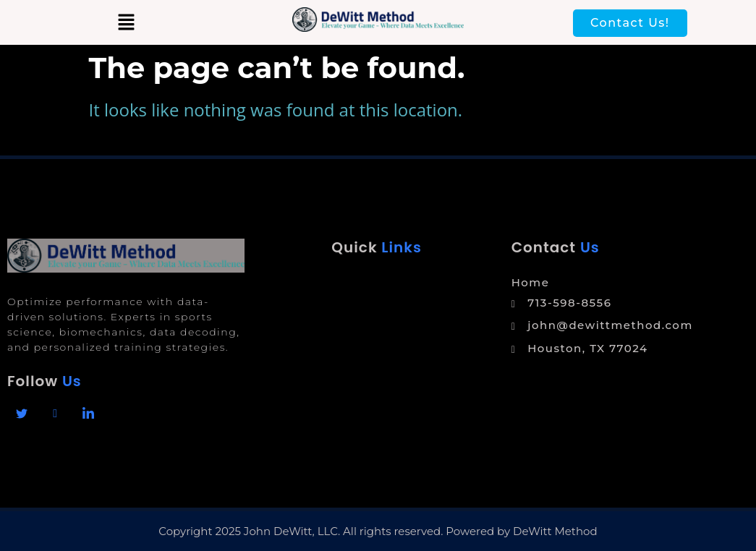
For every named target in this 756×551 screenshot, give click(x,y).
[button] (126, 22)
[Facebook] (22, 414)
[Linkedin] (88, 414)
